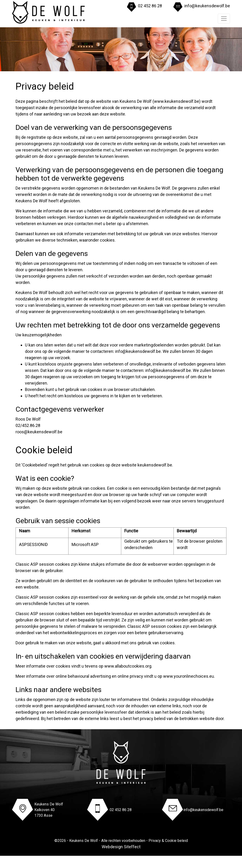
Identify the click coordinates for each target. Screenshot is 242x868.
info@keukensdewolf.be (207, 6)
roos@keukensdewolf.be (39, 432)
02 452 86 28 (150, 6)
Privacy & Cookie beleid (168, 841)
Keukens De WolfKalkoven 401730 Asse (49, 810)
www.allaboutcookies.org (128, 666)
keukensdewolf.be (155, 465)
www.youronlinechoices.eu (189, 676)
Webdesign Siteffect (121, 847)
